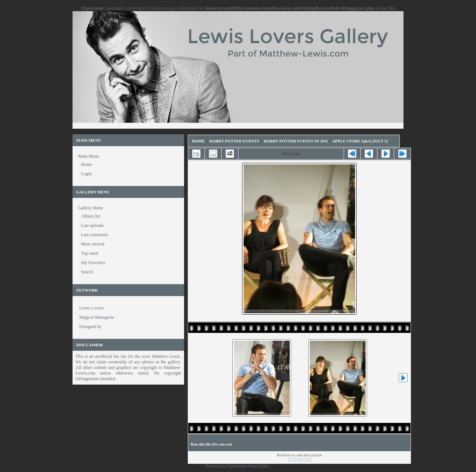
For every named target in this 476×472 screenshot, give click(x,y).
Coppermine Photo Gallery (248, 466)
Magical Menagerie (97, 317)
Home (198, 141)
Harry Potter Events (234, 141)
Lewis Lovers (91, 308)
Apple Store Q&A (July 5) (360, 141)
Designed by (90, 327)
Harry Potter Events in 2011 (296, 141)
